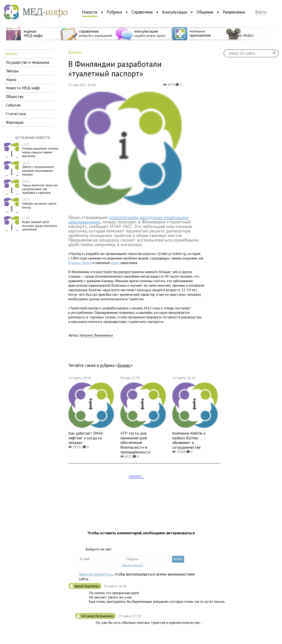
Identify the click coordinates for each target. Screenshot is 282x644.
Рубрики (114, 12)
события (13, 105)
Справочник (142, 12)
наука (11, 79)
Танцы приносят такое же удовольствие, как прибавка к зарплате (40, 187)
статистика (16, 114)
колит (116, 263)
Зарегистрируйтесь (96, 574)
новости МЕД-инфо (23, 88)
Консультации (175, 12)
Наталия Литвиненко (96, 335)
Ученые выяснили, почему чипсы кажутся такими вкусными (40, 150)
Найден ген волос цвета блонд (39, 203)
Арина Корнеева (87, 586)
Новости (90, 12)
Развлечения (234, 12)
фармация (15, 122)
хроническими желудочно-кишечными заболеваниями (128, 220)
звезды (12, 71)
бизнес (12, 54)
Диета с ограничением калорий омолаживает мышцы (38, 169)
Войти (261, 12)
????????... (136, 477)
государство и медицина (27, 62)
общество (15, 96)
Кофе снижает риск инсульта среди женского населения (40, 224)
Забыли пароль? (132, 565)
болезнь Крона (80, 263)
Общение (205, 12)
